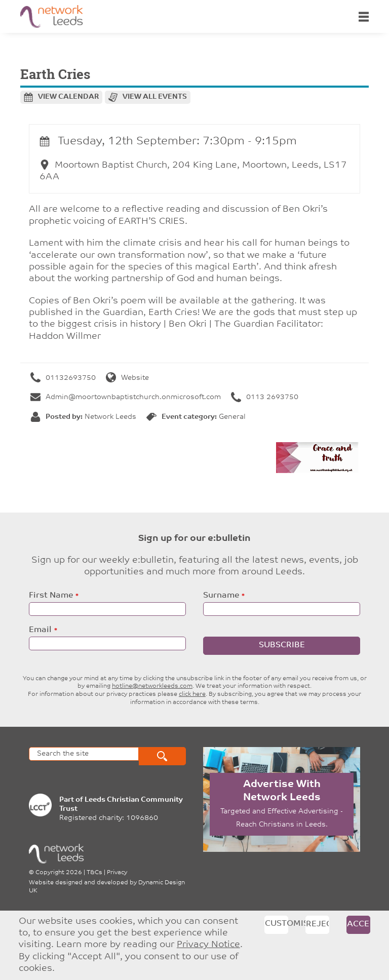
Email (40, 630)
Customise (277, 924)
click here (192, 694)
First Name (51, 596)
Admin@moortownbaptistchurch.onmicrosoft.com (126, 397)
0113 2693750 (265, 397)
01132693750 (63, 378)
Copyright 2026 (59, 873)
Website (127, 378)
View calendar (68, 97)
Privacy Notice (208, 945)
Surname (221, 596)
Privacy (117, 873)
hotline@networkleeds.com (152, 686)
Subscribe (282, 645)
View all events (155, 97)
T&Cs (94, 873)
